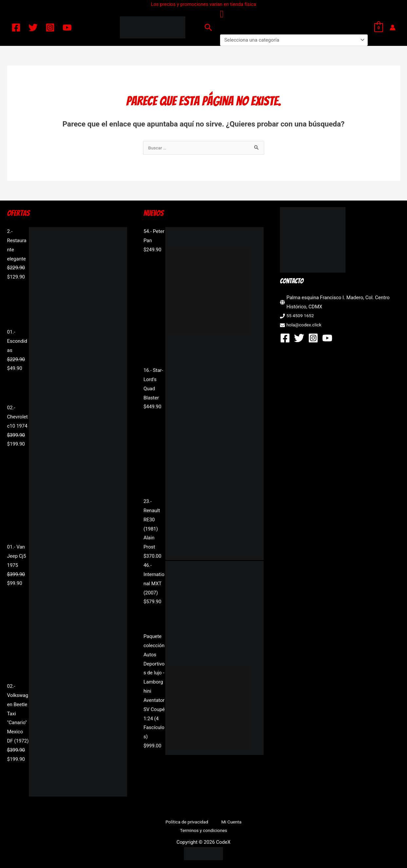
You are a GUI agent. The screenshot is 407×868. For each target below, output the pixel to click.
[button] (208, 27)
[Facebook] (16, 28)
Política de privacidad (162, 823)
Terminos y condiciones (243, 823)
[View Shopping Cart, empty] (379, 28)
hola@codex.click (306, 325)
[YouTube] (67, 28)
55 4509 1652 (302, 316)
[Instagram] (50, 28)
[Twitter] (33, 28)
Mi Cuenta (201, 823)
